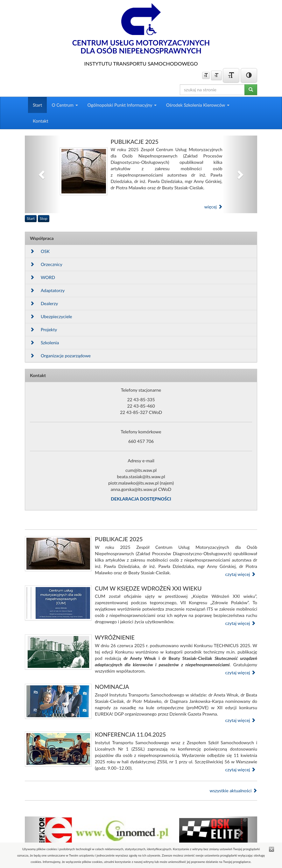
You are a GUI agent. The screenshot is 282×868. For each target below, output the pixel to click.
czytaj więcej (240, 574)
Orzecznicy (46, 264)
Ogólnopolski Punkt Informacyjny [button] (122, 105)
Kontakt (41, 121)
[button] (42, 175)
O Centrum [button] (65, 105)
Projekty (43, 329)
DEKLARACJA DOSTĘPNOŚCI (141, 499)
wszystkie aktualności (233, 791)
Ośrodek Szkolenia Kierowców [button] (198, 105)
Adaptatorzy (47, 290)
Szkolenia (44, 343)
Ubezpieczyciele (51, 316)
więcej (213, 207)
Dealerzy (44, 303)
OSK (40, 251)
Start (37, 105)
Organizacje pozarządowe (60, 356)
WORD (42, 277)
